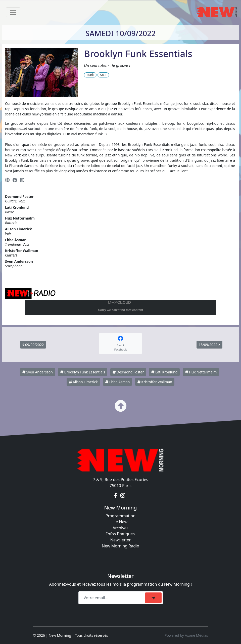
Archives (121, 528)
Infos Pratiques (121, 534)
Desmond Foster (128, 372)
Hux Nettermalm (201, 372)
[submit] (153, 598)
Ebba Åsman (117, 382)
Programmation (121, 516)
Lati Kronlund (164, 372)
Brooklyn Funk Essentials (83, 372)
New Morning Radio (121, 546)
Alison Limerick (83, 382)
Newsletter (121, 540)
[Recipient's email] (112, 598)
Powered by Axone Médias (186, 635)
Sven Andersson (38, 372)
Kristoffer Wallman (155, 382)
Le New (121, 522)
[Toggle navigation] (13, 12)
